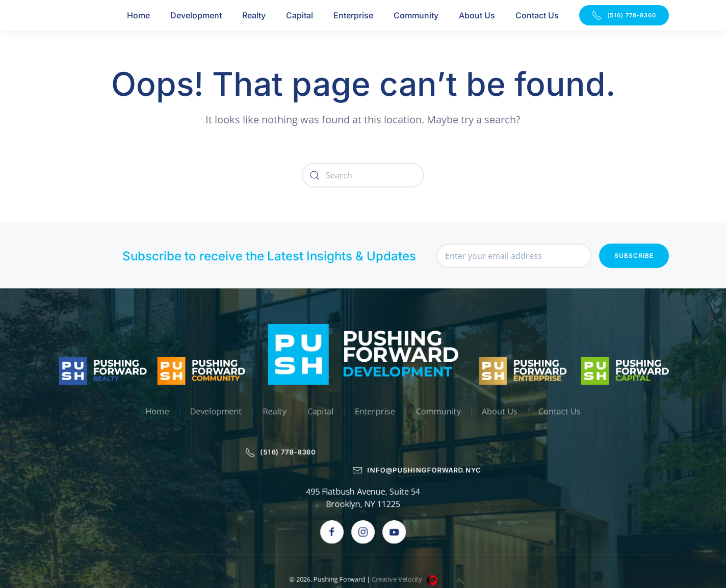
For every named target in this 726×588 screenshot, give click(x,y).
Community (416, 15)
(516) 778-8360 (624, 15)
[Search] (363, 175)
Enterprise (353, 15)
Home (138, 15)
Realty (254, 15)
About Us (477, 15)
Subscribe (634, 256)
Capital (300, 15)
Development (196, 15)
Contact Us (537, 15)
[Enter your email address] (514, 256)
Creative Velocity (405, 544)
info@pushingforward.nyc (418, 435)
